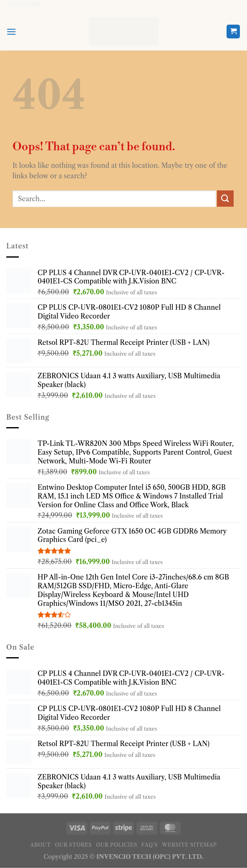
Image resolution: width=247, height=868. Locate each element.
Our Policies (117, 845)
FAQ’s (150, 845)
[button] (11, 32)
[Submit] (225, 199)
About (41, 845)
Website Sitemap (189, 845)
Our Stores (74, 845)
